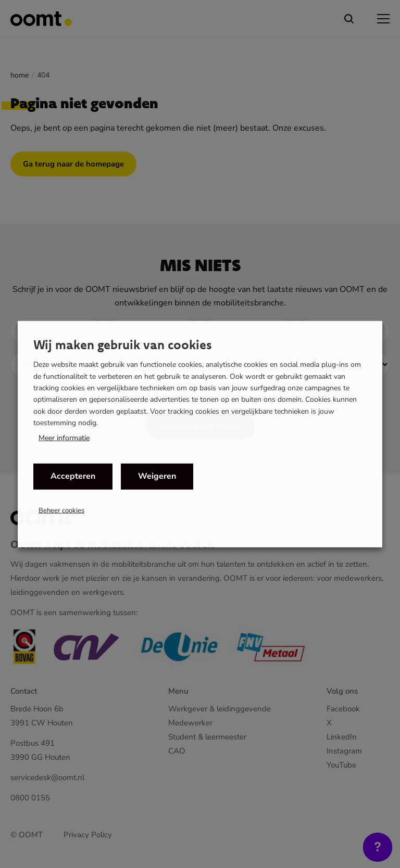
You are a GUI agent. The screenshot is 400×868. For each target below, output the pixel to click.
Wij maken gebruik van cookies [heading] (123, 344)
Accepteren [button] (73, 476)
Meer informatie (64, 438)
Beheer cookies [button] (61, 510)
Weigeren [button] (157, 476)
